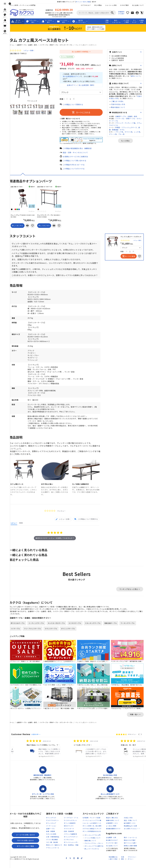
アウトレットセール (53, 853)
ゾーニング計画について (93, 844)
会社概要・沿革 (111, 843)
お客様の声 (142, 21)
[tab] (63, 525)
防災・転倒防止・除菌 (71, 851)
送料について (136, 76)
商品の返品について (118, 107)
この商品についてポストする (75, 171)
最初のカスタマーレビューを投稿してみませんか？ (56, 544)
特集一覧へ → (135, 720)
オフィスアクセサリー (71, 843)
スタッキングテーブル (95, 630)
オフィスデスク (51, 823)
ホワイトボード (69, 834)
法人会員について (138, 5)
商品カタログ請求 (130, 846)
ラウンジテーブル (53, 635)
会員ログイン (73, 85)
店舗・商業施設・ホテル (124, 129)
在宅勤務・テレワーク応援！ (92, 823)
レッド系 (137, 132)
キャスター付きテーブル (58, 630)
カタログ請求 (124, 5)
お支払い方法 (128, 823)
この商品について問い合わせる (76, 163)
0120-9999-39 (65, 10)
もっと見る (125, 141)
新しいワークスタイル (92, 854)
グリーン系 (113, 134)
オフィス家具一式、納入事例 (92, 832)
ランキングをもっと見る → (130, 595)
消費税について (97, 65)
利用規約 (123, 864)
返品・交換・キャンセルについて (77, 155)
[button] (139, 740)
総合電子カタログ (112, 846)
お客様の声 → (38, 740)
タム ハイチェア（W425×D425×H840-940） (24, 218)
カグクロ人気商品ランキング (92, 834)
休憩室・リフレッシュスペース (126, 127)
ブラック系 (119, 132)
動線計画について (90, 846)
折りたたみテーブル (20, 630)
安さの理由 (98, 5)
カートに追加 (129, 259)
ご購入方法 (107, 21)
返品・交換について (130, 826)
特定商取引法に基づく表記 (113, 864)
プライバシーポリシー (132, 864)
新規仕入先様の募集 (130, 851)
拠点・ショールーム (116, 21)
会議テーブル (50, 834)
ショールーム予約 (111, 5)
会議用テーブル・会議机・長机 (28, 45)
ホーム (13, 45)
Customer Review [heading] (23, 740)
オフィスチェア (51, 829)
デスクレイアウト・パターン (94, 849)
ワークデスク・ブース (71, 823)
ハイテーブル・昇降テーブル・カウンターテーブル (58, 45)
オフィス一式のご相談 (84, 2)
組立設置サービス (130, 829)
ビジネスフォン (69, 845)
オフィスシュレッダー (71, 848)
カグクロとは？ (86, 5)
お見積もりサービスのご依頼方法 (77, 159)
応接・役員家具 (69, 837)
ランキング (134, 21)
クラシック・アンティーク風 (125, 123)
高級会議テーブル (113, 630)
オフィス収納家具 (70, 829)
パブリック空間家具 (70, 840)
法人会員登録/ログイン (73, 76)
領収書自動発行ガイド (113, 834)
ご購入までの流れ (117, 101)
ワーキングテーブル (129, 630)
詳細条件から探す (121, 13)
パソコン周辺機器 (52, 845)
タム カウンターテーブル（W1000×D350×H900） (51, 218)
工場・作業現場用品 (53, 843)
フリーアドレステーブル (34, 635)
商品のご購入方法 (112, 823)
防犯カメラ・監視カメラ (54, 851)
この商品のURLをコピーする (76, 167)
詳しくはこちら (19, 228)
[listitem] (30, 754)
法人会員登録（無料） (88, 85)
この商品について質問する (75, 105)
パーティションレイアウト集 (92, 826)
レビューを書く (31, 50)
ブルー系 (121, 134)
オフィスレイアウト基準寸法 (94, 852)
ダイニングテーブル (70, 635)
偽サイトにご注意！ (130, 849)
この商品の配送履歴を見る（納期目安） (80, 150)
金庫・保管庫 (50, 837)
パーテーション (51, 832)
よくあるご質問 (126, 21)
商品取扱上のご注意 (130, 832)
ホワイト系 (129, 132)
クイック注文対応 (69, 57)
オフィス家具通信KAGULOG (92, 837)
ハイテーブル (17, 635)
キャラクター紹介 (112, 849)
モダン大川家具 (51, 840)
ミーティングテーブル (38, 630)
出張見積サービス (112, 829)
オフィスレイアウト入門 (93, 841)
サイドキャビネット (70, 826)
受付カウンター (69, 832)
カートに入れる (82, 113)
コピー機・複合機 (52, 848)
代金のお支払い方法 (118, 104)
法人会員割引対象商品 (81, 52)
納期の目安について (113, 826)
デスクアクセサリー (53, 826)
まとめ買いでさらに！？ (132, 834)
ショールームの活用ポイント (92, 829)
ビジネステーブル (77, 630)
